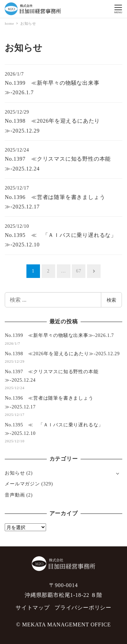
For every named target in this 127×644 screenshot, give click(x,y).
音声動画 (15, 495)
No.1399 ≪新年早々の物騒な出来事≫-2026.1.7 (59, 335)
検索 (111, 300)
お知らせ (15, 473)
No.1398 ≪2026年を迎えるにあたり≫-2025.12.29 (62, 354)
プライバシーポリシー (83, 608)
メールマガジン (22, 484)
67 (79, 271)
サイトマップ (33, 608)
